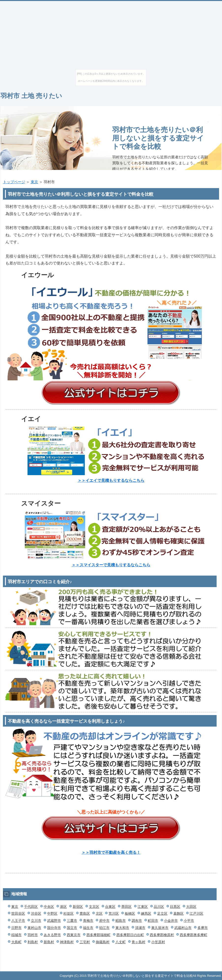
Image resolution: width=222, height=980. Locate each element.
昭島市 (121, 921)
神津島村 (67, 942)
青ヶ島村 (139, 942)
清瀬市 (140, 928)
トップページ (14, 182)
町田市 (153, 921)
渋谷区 (36, 913)
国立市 (72, 928)
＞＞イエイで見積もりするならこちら (111, 480)
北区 (99, 913)
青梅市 (88, 921)
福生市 (88, 928)
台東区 (110, 907)
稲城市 (16, 935)
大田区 (191, 907)
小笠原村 (158, 942)
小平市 (189, 921)
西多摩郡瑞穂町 (98, 935)
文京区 (94, 907)
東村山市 (34, 928)
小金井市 (171, 921)
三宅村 (85, 942)
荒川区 (114, 913)
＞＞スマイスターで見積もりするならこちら (111, 565)
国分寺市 (54, 928)
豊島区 (85, 913)
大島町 (16, 942)
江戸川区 (196, 913)
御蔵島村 (103, 942)
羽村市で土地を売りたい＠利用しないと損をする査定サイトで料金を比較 (158, 138)
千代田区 (31, 907)
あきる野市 (52, 935)
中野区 (52, 913)
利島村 (33, 942)
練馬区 (146, 913)
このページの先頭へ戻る (207, 968)
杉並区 (69, 913)
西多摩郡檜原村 (162, 935)
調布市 (137, 921)
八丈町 (121, 942)
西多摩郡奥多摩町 (194, 935)
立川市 (36, 921)
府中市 (104, 921)
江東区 (143, 907)
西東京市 (74, 935)
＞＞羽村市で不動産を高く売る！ (111, 852)
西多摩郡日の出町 (130, 935)
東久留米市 (160, 928)
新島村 (49, 942)
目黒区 (175, 907)
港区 (63, 907)
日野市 (16, 928)
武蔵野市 (54, 921)
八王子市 (18, 921)
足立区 (162, 913)
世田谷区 (18, 913)
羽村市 (33, 935)
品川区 (159, 907)
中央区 (49, 907)
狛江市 (104, 928)
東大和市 (122, 928)
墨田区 (126, 907)
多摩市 (203, 928)
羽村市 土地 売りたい (31, 96)
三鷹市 (72, 921)
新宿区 (78, 907)
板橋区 (130, 913)
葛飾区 (179, 913)
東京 (34, 182)
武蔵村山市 (183, 928)
